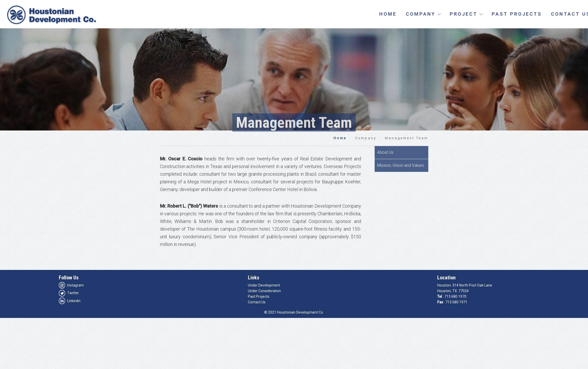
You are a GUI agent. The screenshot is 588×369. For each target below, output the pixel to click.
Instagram (71, 285)
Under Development (264, 285)
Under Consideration (264, 291)
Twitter (69, 293)
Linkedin (70, 301)
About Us (385, 152)
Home (407, 14)
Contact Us (257, 302)
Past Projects (536, 14)
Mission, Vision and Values (401, 165)
